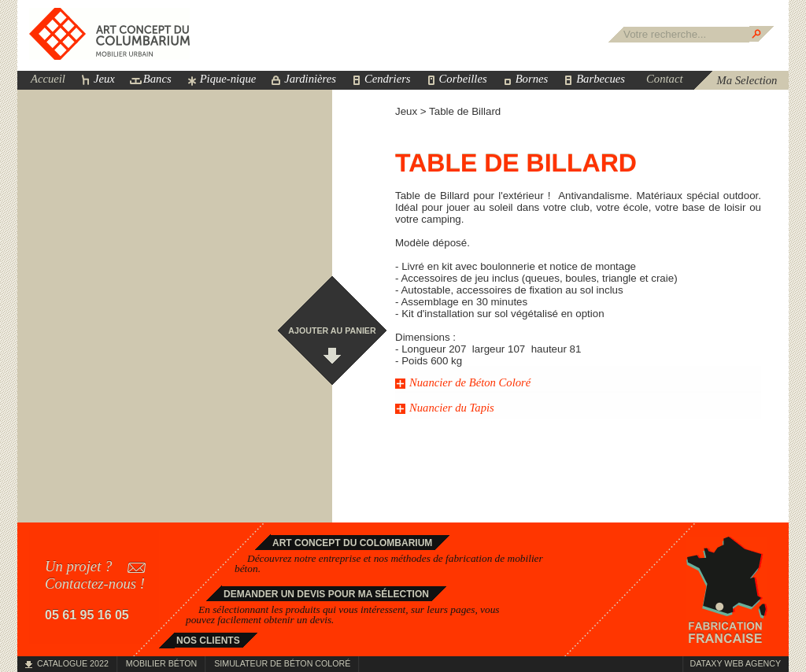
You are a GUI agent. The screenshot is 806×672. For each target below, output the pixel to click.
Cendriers (388, 79)
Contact (664, 79)
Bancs (157, 79)
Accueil (48, 79)
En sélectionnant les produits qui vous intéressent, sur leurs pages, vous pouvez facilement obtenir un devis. (343, 615)
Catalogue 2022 (73, 663)
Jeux (104, 79)
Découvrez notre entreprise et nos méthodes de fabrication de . (389, 563)
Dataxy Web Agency (736, 663)
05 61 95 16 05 (87, 615)
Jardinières (310, 79)
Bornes (532, 79)
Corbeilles (463, 79)
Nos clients (208, 641)
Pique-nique (228, 79)
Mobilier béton (161, 663)
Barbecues (601, 79)
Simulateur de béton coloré (282, 663)
